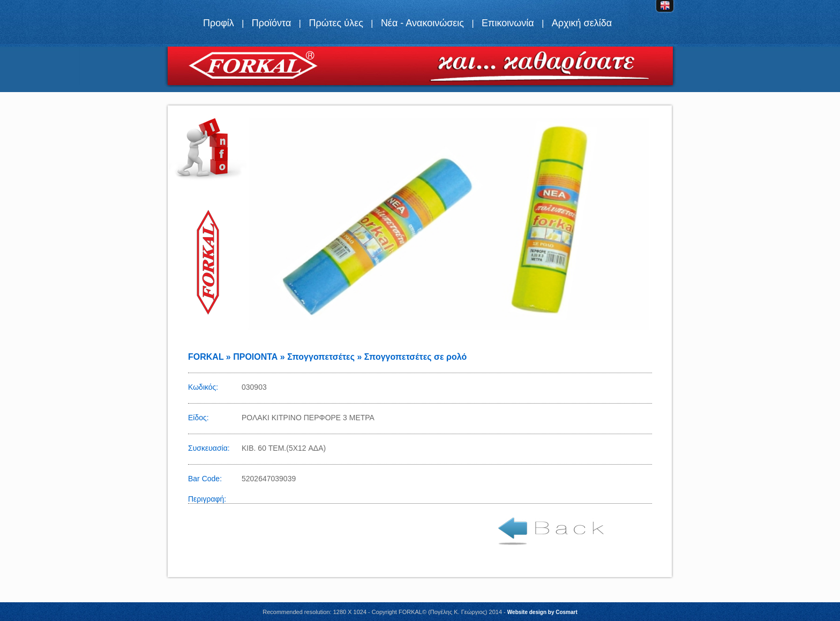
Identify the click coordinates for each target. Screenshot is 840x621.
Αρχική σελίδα (582, 23)
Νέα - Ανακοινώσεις (422, 23)
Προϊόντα (272, 23)
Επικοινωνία (508, 23)
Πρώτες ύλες (336, 23)
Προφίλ (219, 23)
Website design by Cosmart (542, 612)
